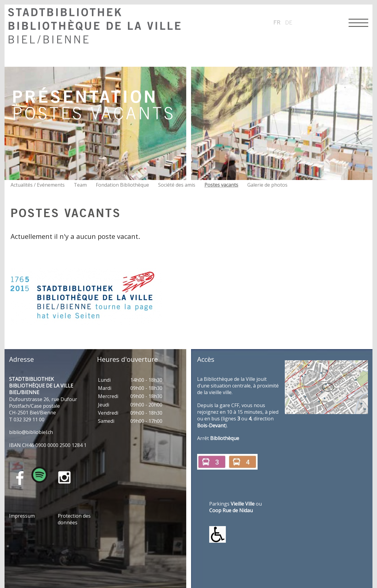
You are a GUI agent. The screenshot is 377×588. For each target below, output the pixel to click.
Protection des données (74, 519)
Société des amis (177, 185)
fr (277, 22)
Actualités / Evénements (38, 185)
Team (80, 185)
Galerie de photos (267, 185)
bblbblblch (31, 432)
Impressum (22, 516)
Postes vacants (221, 185)
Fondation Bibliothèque (122, 185)
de (289, 22)
